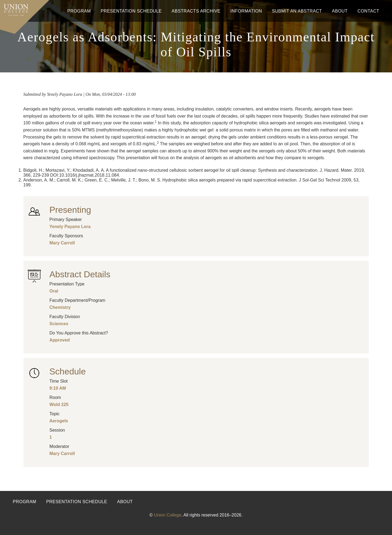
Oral (54, 291)
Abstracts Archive (196, 11)
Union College (168, 515)
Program (79, 11)
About (340, 11)
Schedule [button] (68, 371)
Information (246, 11)
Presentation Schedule (131, 11)
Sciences (59, 324)
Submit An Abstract (297, 11)
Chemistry (60, 307)
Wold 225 (59, 405)
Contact (368, 11)
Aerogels (59, 421)
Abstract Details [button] (80, 274)
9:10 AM (58, 388)
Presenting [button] (70, 210)
